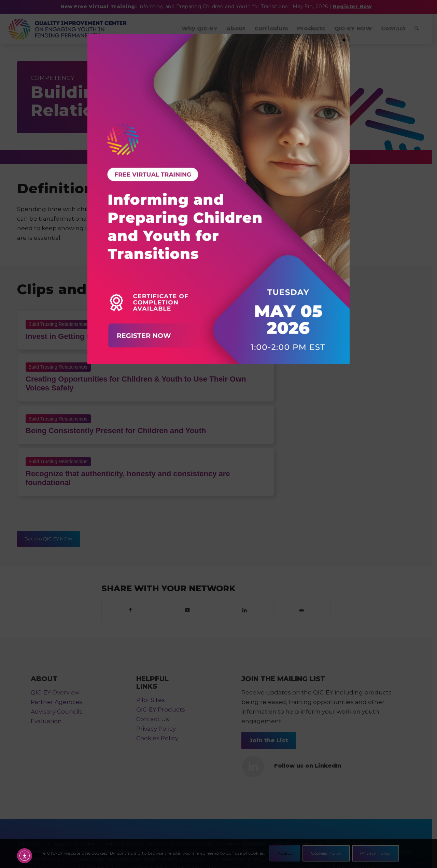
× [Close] (344, 40)
